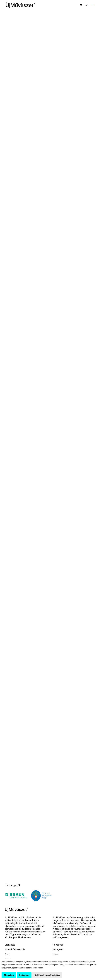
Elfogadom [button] (9, 975)
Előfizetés (10, 945)
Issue (56, 955)
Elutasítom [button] (24, 975)
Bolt (7, 955)
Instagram (58, 950)
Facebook (58, 945)
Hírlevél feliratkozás (15, 950)
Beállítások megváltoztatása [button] (47, 975)
